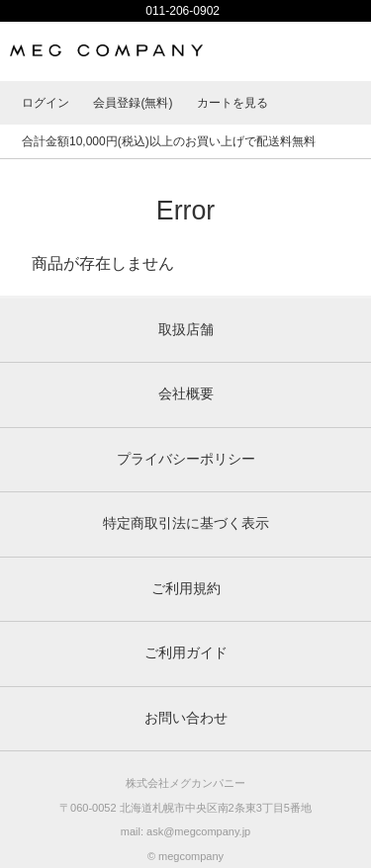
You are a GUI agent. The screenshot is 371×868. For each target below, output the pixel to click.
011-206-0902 (183, 11)
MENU (341, 51)
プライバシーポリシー (186, 459)
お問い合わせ (186, 718)
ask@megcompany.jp (198, 831)
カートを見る (232, 103)
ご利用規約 (186, 589)
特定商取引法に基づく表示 (186, 523)
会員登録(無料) (133, 103)
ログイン (46, 103)
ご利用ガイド (186, 653)
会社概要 (186, 394)
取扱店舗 (186, 330)
